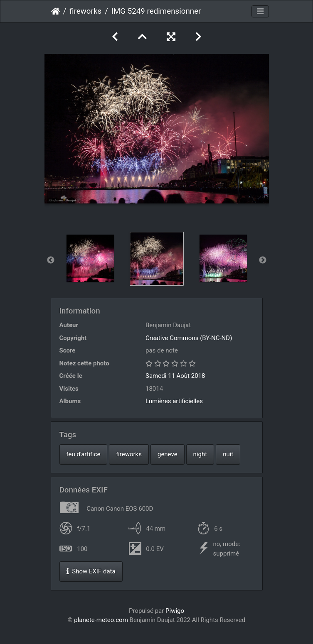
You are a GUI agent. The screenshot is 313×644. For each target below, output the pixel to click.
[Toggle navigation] (260, 12)
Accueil (55, 11)
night (200, 454)
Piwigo (175, 611)
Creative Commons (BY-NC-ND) (189, 338)
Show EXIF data (91, 571)
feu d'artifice (84, 454)
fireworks (85, 11)
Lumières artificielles (174, 401)
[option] (90, 258)
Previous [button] (51, 260)
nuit (228, 454)
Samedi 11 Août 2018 (175, 376)
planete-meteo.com (101, 620)
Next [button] (263, 260)
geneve (168, 454)
